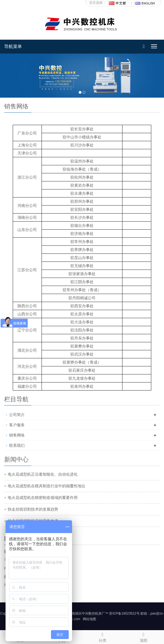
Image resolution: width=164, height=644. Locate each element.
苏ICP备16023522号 (124, 613)
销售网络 (17, 435)
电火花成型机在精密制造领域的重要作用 (43, 498)
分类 (102, 637)
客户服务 (17, 425)
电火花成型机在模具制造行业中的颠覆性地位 (47, 486)
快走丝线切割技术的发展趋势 (33, 509)
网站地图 (89, 619)
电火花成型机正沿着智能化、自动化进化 (43, 474)
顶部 (143, 637)
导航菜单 (13, 46)
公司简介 (17, 415)
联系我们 (17, 445)
